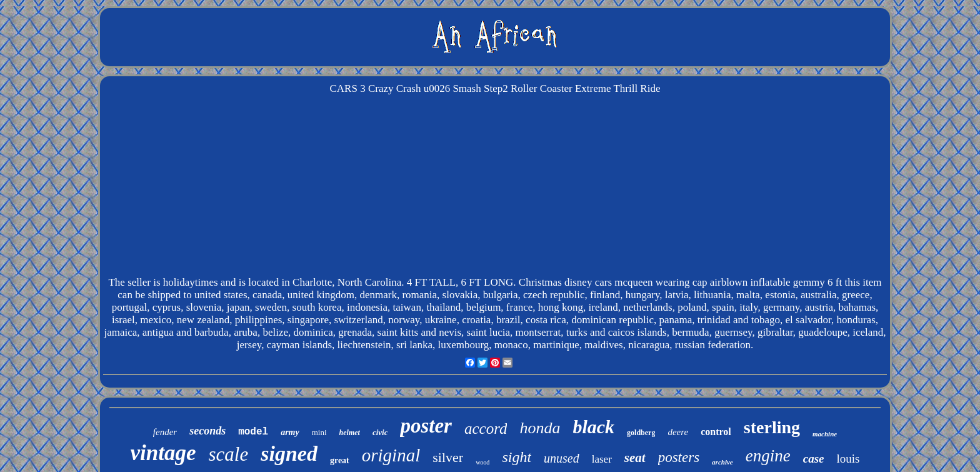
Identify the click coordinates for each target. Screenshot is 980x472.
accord (486, 429)
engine (768, 456)
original (391, 455)
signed (289, 454)
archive (722, 462)
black (593, 427)
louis (848, 459)
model (253, 432)
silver (448, 457)
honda (540, 428)
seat (635, 458)
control (716, 432)
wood (482, 462)
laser (602, 459)
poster (426, 426)
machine (825, 434)
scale (229, 454)
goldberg (641, 433)
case (814, 459)
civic (380, 432)
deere (678, 432)
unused (562, 458)
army (290, 432)
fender (165, 432)
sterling (772, 427)
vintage (163, 453)
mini (319, 432)
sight (517, 457)
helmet (350, 433)
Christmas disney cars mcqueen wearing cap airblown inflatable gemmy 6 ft (680, 282)
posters (679, 457)
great (340, 460)
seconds (207, 431)
